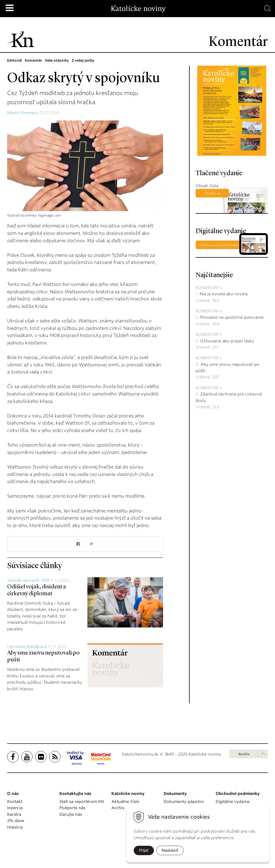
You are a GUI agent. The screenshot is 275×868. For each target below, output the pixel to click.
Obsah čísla (207, 186)
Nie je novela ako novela (224, 294)
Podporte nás (72, 808)
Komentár (33, 60)
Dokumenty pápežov (184, 802)
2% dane (16, 821)
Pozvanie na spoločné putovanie (232, 317)
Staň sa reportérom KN (82, 802)
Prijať (144, 850)
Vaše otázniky (57, 60)
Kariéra (14, 814)
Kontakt (15, 802)
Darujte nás (71, 814)
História (15, 827)
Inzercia (15, 808)
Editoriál (15, 60)
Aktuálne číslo (125, 802)
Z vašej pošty (83, 60)
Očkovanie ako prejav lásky (227, 341)
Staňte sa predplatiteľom (212, 194)
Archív (244, 754)
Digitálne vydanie (233, 802)
